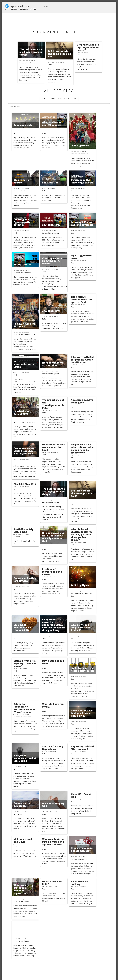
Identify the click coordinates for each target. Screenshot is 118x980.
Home (46, 7)
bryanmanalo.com (20, 6)
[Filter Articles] (59, 106)
